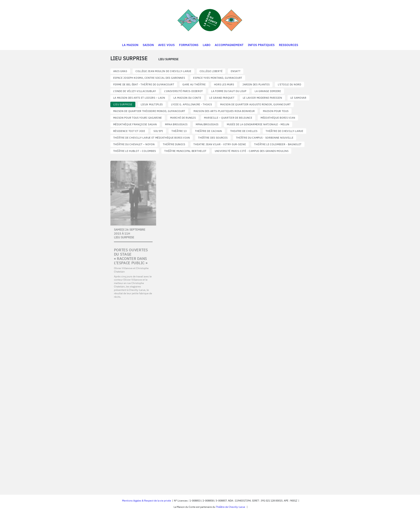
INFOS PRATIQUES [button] (261, 45)
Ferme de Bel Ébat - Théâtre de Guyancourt (144, 84)
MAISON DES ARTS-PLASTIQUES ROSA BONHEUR (224, 111)
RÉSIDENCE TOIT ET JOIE (129, 131)
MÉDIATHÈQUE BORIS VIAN (278, 118)
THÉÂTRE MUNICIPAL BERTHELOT (185, 151)
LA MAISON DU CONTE (187, 98)
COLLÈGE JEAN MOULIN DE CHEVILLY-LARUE (163, 71)
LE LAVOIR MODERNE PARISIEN (262, 98)
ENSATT (236, 71)
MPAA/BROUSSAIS (207, 124)
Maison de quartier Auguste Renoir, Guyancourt (255, 104)
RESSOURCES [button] (289, 45)
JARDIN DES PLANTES (256, 84)
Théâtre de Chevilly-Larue (230, 507)
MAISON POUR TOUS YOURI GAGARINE (138, 118)
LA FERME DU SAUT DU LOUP (229, 91)
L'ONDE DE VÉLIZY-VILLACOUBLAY (135, 91)
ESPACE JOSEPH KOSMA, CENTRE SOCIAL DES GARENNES (149, 78)
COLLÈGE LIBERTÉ (211, 71)
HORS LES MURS (224, 84)
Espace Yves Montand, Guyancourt (218, 78)
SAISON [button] (148, 45)
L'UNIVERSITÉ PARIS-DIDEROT (184, 91)
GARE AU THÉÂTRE (194, 84)
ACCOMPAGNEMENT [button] (229, 45)
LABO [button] (207, 45)
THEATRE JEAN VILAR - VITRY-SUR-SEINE (220, 144)
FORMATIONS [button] (189, 45)
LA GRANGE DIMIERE (268, 91)
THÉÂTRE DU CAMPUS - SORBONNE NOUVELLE (265, 138)
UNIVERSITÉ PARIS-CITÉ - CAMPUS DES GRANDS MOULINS (252, 151)
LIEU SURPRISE (123, 104)
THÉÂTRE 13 (179, 131)
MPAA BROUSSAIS (176, 124)
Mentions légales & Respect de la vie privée (147, 501)
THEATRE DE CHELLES (244, 131)
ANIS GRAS (120, 71)
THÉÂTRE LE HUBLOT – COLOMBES (135, 151)
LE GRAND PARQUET (222, 98)
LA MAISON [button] (130, 45)
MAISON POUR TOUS (276, 111)
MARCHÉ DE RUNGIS (183, 118)
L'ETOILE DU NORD (289, 84)
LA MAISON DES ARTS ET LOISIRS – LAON (139, 98)
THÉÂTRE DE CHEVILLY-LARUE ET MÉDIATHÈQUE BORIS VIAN (152, 138)
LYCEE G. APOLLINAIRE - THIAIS (191, 104)
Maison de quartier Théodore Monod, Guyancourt (149, 111)
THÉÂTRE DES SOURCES (213, 138)
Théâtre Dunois (174, 144)
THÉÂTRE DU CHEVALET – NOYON (134, 144)
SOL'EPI (158, 131)
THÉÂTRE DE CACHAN (208, 131)
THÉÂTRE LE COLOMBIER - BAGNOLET (278, 144)
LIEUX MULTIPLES (152, 104)
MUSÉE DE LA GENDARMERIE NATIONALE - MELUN (258, 124)
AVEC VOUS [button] (166, 45)
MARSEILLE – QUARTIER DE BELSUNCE (228, 118)
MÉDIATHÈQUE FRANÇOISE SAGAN (135, 124)
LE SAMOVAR (298, 98)
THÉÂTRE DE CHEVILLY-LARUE (284, 131)
